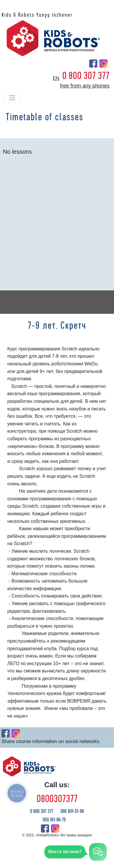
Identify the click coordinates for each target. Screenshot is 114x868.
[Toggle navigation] (12, 98)
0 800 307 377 (86, 76)
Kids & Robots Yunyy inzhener (37, 15)
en (56, 78)
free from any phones (85, 86)
